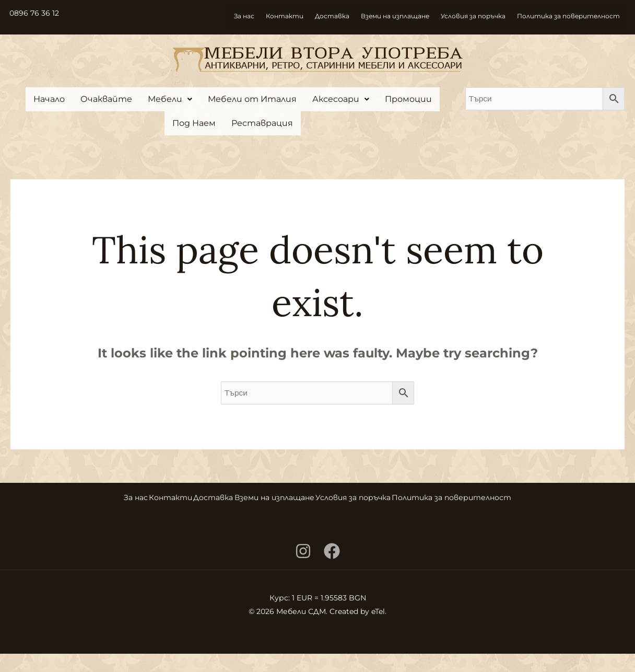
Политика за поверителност (568, 16)
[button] (170, 99)
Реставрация (262, 123)
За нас (244, 16)
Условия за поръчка (473, 16)
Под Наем (194, 123)
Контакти (285, 16)
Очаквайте (106, 99)
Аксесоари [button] (341, 99)
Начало (49, 99)
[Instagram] (303, 569)
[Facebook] (332, 569)
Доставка (332, 16)
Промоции (408, 99)
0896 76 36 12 (37, 13)
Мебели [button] (170, 99)
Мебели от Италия (252, 99)
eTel (378, 630)
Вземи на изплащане (395, 16)
